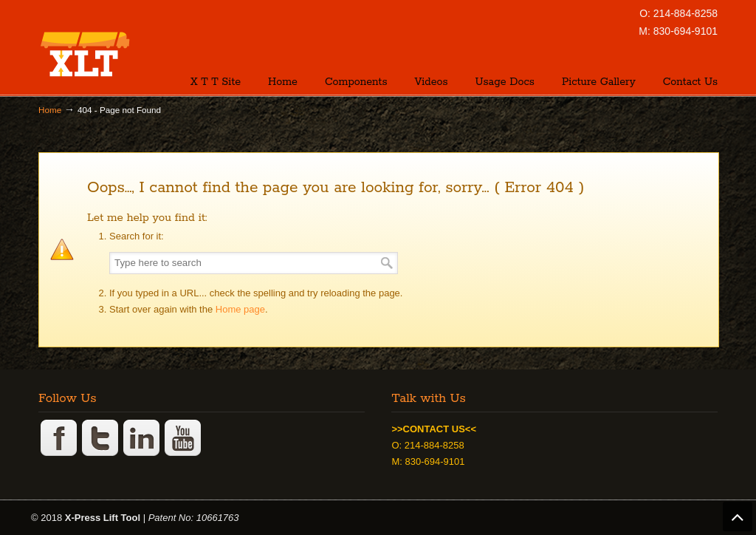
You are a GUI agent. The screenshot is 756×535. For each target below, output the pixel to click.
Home (50, 110)
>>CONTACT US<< (434, 429)
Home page (240, 309)
